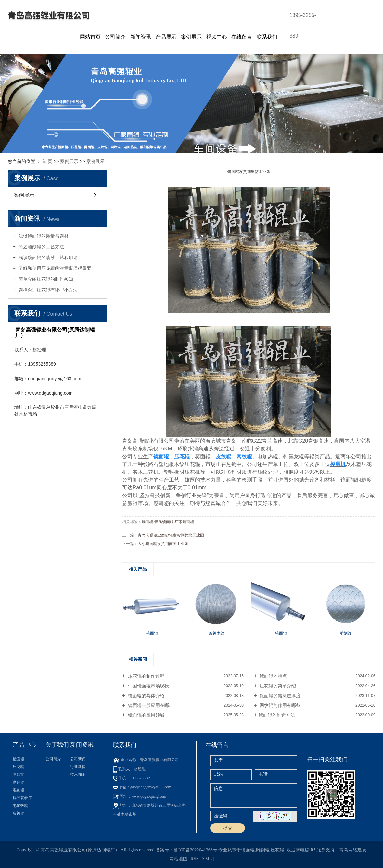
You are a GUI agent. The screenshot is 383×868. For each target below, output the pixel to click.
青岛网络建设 (353, 850)
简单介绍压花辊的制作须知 (45, 279)
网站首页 (90, 37)
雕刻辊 (19, 790)
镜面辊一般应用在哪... (150, 705)
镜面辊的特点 (273, 676)
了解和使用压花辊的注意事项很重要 (54, 268)
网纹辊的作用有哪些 (280, 705)
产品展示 (166, 37)
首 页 (47, 161)
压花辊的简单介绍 (277, 686)
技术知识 (78, 774)
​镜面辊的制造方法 (277, 715)
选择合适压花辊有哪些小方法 (47, 290)
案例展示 (191, 37)
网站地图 (178, 859)
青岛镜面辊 (164, 522)
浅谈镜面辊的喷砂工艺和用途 (47, 258)
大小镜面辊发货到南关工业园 (163, 544)
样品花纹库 (22, 798)
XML (207, 859)
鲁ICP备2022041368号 (196, 850)
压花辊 (19, 767)
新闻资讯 (141, 37)
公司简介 (115, 37)
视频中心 (217, 37)
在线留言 (242, 37)
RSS (195, 859)
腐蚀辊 (19, 813)
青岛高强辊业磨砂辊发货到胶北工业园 (171, 535)
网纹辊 (19, 774)
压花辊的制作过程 (146, 676)
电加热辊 (20, 806)
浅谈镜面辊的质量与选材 (43, 236)
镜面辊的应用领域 (146, 715)
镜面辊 (147, 522)
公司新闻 (78, 759)
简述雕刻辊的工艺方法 (41, 247)
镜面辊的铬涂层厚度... (282, 696)
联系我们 (267, 37)
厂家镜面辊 (185, 522)
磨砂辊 (19, 782)
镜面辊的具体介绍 (146, 696)
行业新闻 (78, 767)
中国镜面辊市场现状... (150, 686)
